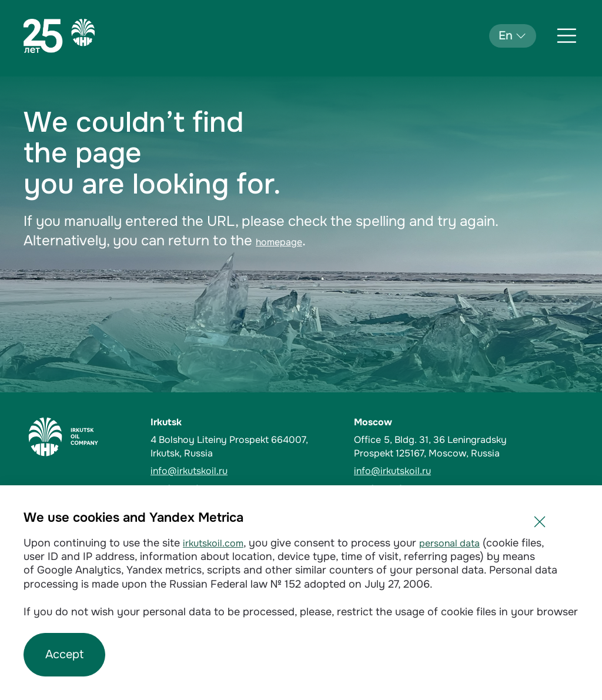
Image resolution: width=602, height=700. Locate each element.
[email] (245, 471)
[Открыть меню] (567, 36)
